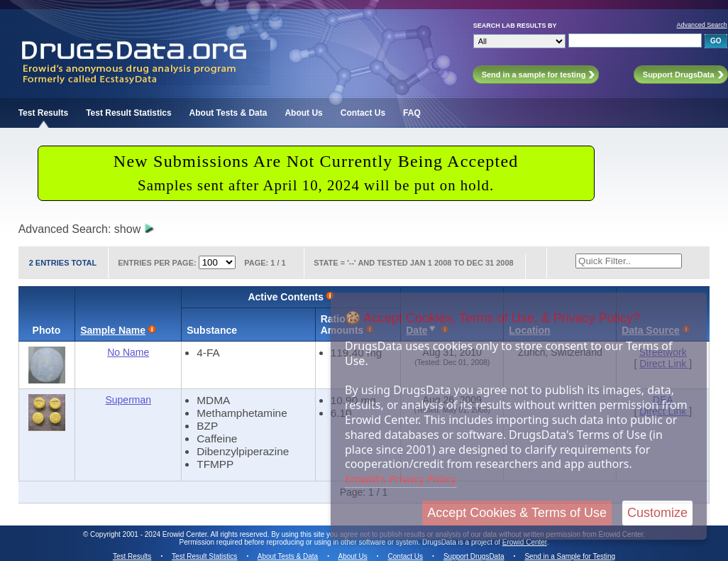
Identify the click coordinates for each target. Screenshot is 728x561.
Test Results (43, 113)
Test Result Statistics (128, 113)
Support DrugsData (474, 556)
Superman (128, 400)
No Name (128, 352)
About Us (303, 113)
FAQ (412, 113)
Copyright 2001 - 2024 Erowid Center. (149, 534)
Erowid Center (525, 542)
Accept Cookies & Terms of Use (517, 513)
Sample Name (113, 330)
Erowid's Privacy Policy (401, 479)
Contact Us (363, 113)
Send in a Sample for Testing (570, 556)
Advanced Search (702, 25)
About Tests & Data (228, 113)
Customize (657, 513)
